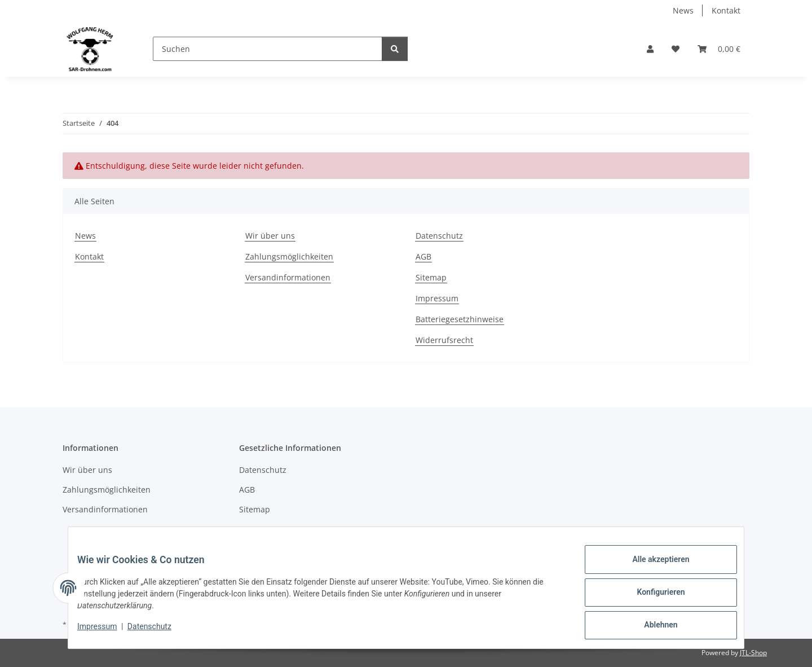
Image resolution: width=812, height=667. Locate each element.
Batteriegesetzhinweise (460, 319)
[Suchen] (268, 49)
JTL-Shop (753, 653)
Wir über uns (270, 236)
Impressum (106, 632)
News (683, 10)
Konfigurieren (652, 598)
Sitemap (431, 277)
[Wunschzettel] (676, 49)
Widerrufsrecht (444, 340)
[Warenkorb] (719, 49)
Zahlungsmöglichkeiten (289, 256)
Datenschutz (158, 632)
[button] (650, 49)
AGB (423, 256)
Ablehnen (652, 627)
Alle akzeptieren (652, 568)
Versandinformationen (288, 277)
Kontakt (726, 10)
